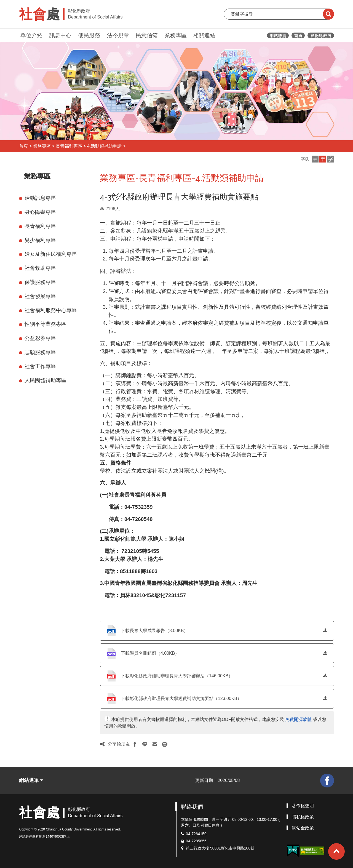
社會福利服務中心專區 (51, 310)
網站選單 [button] (31, 780)
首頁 (23, 146)
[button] (315, 159)
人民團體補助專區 (46, 380)
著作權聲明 (303, 806)
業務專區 (176, 35)
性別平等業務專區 (46, 324)
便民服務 (89, 35)
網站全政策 (303, 828)
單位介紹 (31, 35)
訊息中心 (60, 35)
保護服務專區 (40, 282)
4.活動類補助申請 (104, 146)
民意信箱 (147, 35)
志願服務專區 (40, 352)
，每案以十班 (274, 351)
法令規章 (118, 35)
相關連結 (204, 35)
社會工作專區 (40, 366)
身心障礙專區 (40, 212)
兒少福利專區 (40, 240)
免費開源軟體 (298, 719)
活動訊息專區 (40, 198)
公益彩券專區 (40, 338)
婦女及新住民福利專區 (51, 254)
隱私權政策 (303, 817)
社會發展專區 (40, 296)
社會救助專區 (40, 268)
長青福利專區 (69, 146)
